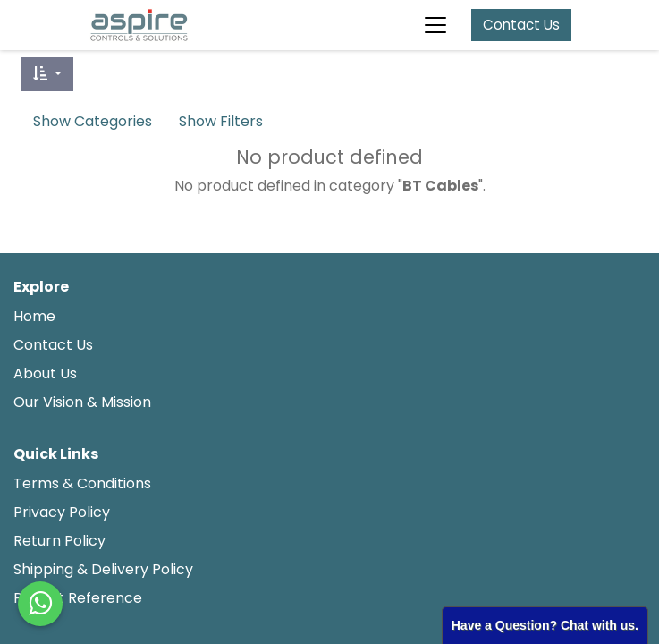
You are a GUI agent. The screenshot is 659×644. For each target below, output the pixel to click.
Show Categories (93, 121)
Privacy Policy (62, 512)
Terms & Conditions (82, 483)
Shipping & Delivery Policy (105, 569)
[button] (47, 74)
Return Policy (59, 541)
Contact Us (521, 25)
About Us (45, 373)
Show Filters (221, 121)
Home (34, 316)
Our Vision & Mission (82, 402)
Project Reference (78, 598)
